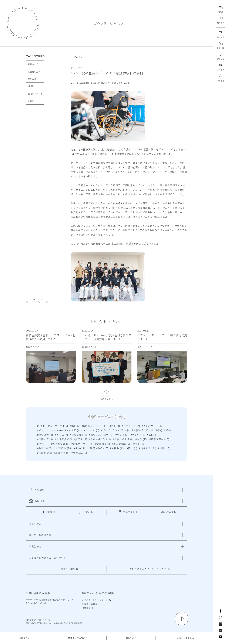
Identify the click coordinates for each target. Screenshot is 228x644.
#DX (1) (42, 426)
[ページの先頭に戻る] (182, 619)
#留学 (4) (132, 448)
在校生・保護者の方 (78, 638)
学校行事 (32, 79)
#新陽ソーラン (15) (82, 444)
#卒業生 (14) (138, 435)
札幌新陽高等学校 (23, 23)
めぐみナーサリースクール (95, 600)
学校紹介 (37, 491)
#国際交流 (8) (45, 439)
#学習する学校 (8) (123, 439)
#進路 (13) (164, 448)
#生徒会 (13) (117, 448)
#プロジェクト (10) (112, 430)
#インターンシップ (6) (50, 430)
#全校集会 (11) (78, 435)
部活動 (31, 86)
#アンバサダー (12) (153, 426)
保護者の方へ (34, 72)
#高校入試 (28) (80, 453)
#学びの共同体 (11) (100, 439)
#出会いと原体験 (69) (101, 435)
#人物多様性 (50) (161, 430)
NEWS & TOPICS (107, 23)
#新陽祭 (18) (103, 444)
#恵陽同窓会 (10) (159, 439)
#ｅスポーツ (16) (58, 426)
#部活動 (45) (45, 453)
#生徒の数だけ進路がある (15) (91, 448)
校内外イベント (35, 94)
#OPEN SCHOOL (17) (95, 426)
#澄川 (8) (139, 444)
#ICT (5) (75, 426)
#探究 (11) (43, 444)
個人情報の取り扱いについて (38, 620)
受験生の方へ (34, 64)
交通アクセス (128, 512)
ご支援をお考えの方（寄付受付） (48, 558)
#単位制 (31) (154, 435)
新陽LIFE (37, 503)
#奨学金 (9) (80, 439)
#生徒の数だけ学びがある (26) (54, 448)
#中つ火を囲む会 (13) (137, 430)
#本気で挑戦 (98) (122, 444)
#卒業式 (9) (122, 435)
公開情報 (86, 608)
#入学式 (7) (61, 435)
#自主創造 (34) (148, 448)
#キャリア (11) (73, 430)
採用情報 (169, 512)
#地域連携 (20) (63, 439)
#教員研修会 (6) (60, 444)
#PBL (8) (115, 426)
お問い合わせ (88, 512)
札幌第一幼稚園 (90, 604)
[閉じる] (183, 490)
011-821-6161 (38, 603)
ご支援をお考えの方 (184, 638)
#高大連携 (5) (62, 453)
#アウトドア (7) (131, 426)
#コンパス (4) (91, 430)
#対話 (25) (141, 439)
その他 (31, 101)
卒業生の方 (131, 638)
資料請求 (48, 512)
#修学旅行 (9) (45, 435)
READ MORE (107, 399)
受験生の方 (25, 638)
